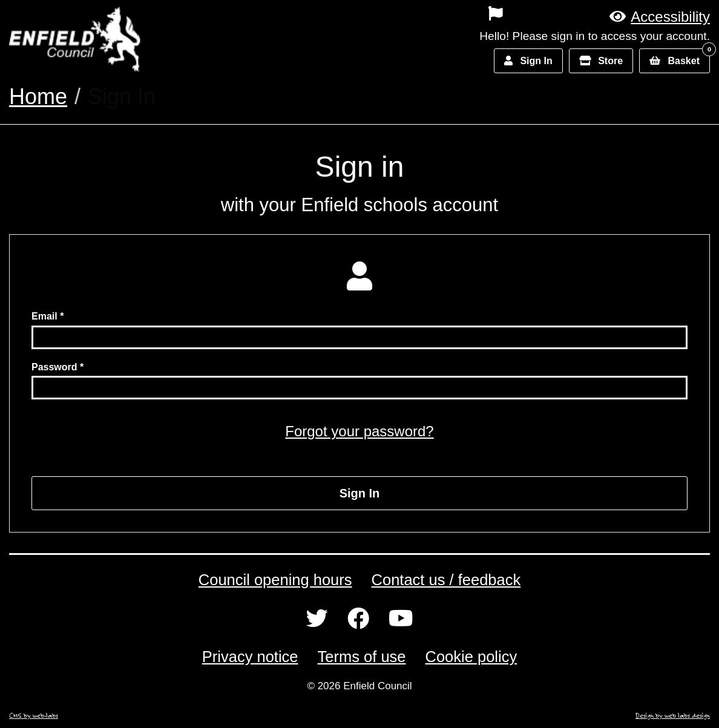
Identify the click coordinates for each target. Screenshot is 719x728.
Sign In (360, 493)
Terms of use (362, 657)
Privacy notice (250, 657)
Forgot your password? (359, 431)
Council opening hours (275, 580)
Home (38, 97)
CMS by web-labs (34, 715)
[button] (660, 17)
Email (44, 316)
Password (54, 367)
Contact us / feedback (446, 580)
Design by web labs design (673, 715)
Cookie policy (471, 657)
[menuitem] (416, 13)
